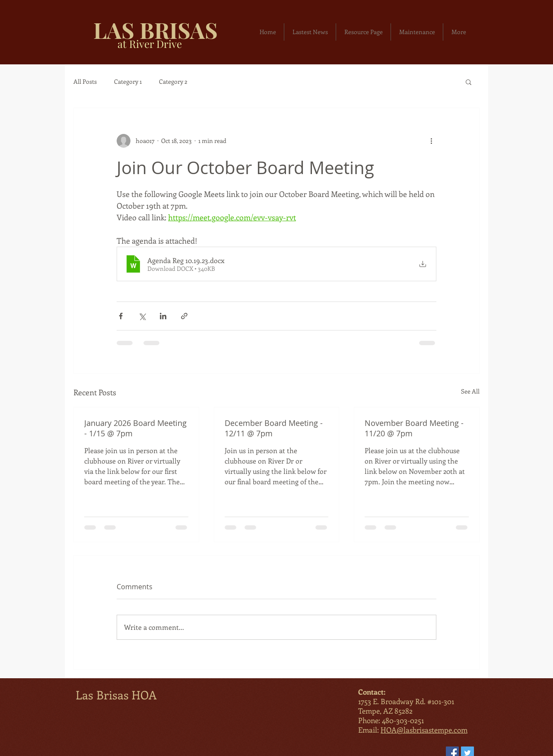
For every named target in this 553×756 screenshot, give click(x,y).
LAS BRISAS (156, 30)
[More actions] (431, 141)
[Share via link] (184, 316)
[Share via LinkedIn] (163, 316)
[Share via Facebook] (121, 316)
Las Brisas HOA (116, 695)
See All (470, 391)
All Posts (85, 81)
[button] (469, 82)
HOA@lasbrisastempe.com (424, 730)
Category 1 (128, 81)
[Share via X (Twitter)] (142, 316)
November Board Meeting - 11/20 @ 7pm (414, 428)
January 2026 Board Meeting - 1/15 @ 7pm (135, 428)
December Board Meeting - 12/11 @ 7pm (274, 428)
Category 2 (173, 81)
